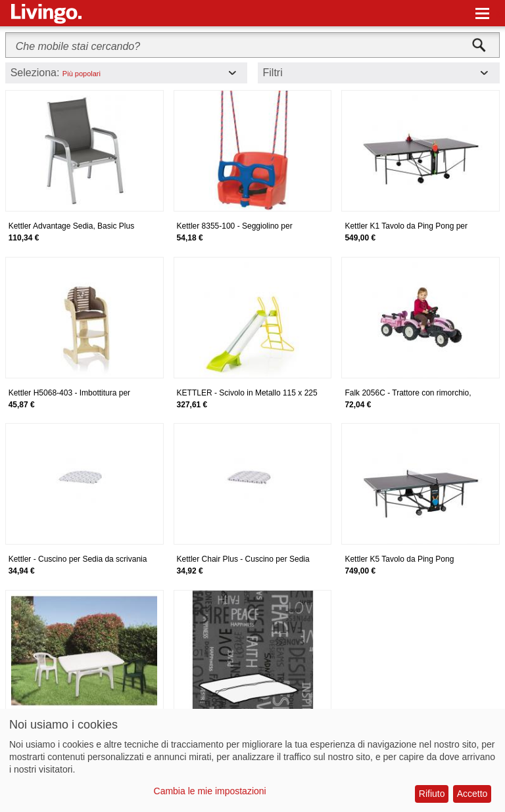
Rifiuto (432, 794)
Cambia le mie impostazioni (210, 791)
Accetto (472, 794)
